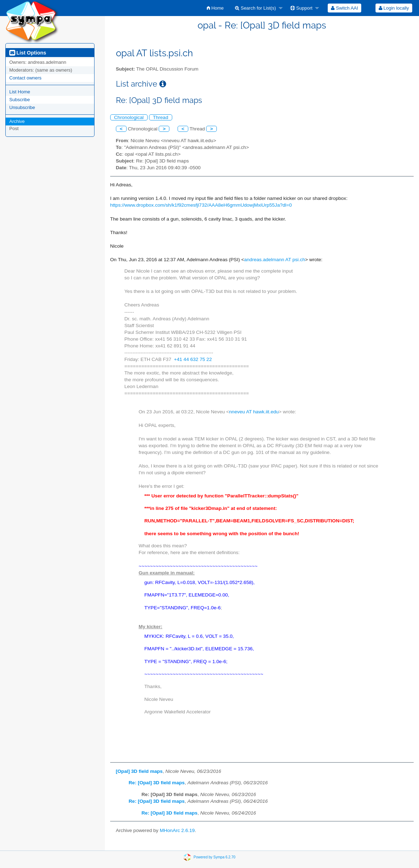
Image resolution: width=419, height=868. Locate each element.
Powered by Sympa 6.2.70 (214, 857)
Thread (161, 117)
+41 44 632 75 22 (193, 359)
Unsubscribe (22, 107)
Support (301, 8)
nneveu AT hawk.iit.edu (254, 412)
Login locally (394, 8)
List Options (28, 53)
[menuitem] (215, 8)
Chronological (129, 117)
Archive (17, 121)
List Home (20, 92)
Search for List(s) (256, 8)
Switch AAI (344, 8)
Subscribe (20, 100)
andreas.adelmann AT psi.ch (274, 260)
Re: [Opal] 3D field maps (157, 783)
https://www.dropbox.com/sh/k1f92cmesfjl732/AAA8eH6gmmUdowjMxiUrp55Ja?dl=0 (201, 205)
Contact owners (25, 78)
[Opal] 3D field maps (139, 771)
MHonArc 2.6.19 (177, 830)
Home (215, 8)
